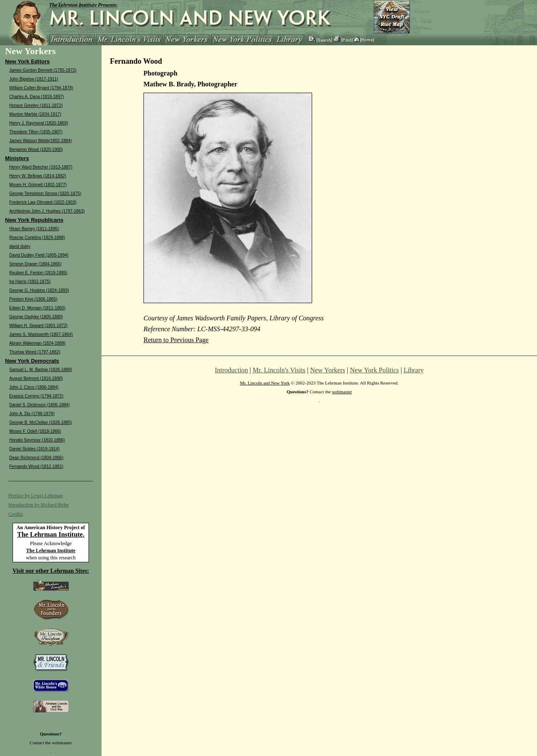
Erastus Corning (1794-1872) (36, 396)
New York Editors (27, 61)
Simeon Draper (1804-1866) (35, 264)
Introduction (231, 370)
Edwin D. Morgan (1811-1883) (37, 308)
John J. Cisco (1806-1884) (34, 387)
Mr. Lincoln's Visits (279, 370)
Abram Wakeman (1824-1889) (37, 343)
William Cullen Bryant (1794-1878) (41, 88)
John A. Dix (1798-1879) (32, 414)
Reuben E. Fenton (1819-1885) (38, 273)
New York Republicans (34, 220)
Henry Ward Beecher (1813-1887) (41, 167)
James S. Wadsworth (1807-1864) (41, 334)
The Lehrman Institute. (51, 534)
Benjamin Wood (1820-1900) (36, 149)
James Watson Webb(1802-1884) (40, 141)
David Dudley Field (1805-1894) (39, 255)
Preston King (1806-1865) (33, 299)
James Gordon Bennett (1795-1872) (43, 70)
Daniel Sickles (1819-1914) (34, 449)
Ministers (17, 158)
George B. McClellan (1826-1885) (41, 422)
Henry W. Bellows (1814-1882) (38, 176)
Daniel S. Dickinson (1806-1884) (39, 405)
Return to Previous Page (176, 340)
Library (414, 370)
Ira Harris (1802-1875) (30, 282)
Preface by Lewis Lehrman (36, 496)
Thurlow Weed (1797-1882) (35, 352)
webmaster (62, 743)
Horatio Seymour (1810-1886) (37, 440)
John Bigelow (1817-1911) (34, 79)
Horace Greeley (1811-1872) (36, 105)
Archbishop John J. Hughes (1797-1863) (47, 211)
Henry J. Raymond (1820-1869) (39, 123)
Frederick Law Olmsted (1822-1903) (43, 202)
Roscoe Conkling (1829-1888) (37, 238)
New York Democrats (32, 361)
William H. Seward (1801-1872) (38, 326)
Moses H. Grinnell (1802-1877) (38, 185)
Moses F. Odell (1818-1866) (35, 431)
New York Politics (374, 370)
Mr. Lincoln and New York (265, 383)
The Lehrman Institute (51, 551)
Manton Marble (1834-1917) (35, 114)
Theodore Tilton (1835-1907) (36, 132)
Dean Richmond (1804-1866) (36, 458)
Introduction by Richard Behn (39, 505)
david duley (20, 246)
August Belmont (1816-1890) (36, 378)
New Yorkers (328, 370)
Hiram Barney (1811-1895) (34, 229)
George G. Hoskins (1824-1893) (39, 290)
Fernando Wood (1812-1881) (36, 466)
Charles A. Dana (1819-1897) (36, 97)
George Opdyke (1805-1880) (36, 317)
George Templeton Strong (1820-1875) (45, 194)
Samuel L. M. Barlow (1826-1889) (41, 370)
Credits (16, 514)
